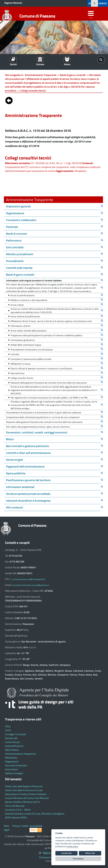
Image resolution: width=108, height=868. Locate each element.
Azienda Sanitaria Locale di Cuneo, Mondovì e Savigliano (35, 814)
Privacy (16, 826)
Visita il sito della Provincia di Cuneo (24, 790)
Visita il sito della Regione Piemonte (24, 786)
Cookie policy (72, 847)
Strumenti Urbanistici (16, 765)
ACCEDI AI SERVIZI (98, 3)
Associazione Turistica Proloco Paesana (26, 794)
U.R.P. (8, 730)
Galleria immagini (14, 773)
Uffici (8, 726)
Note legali (7, 828)
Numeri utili (11, 738)
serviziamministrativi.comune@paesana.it (31, 585)
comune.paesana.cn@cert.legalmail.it (29, 579)
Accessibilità (36, 826)
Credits (25, 826)
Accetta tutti (66, 853)
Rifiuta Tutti (90, 853)
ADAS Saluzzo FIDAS (16, 818)
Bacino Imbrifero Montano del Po (22, 802)
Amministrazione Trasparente (20, 754)
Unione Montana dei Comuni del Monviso (27, 798)
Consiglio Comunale (15, 734)
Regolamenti (12, 762)
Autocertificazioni (14, 746)
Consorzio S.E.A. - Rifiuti (18, 810)
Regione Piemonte (13, 3)
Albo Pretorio (12, 750)
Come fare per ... (13, 742)
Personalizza (78, 859)
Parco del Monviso (15, 806)
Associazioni (12, 769)
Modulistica (11, 758)
